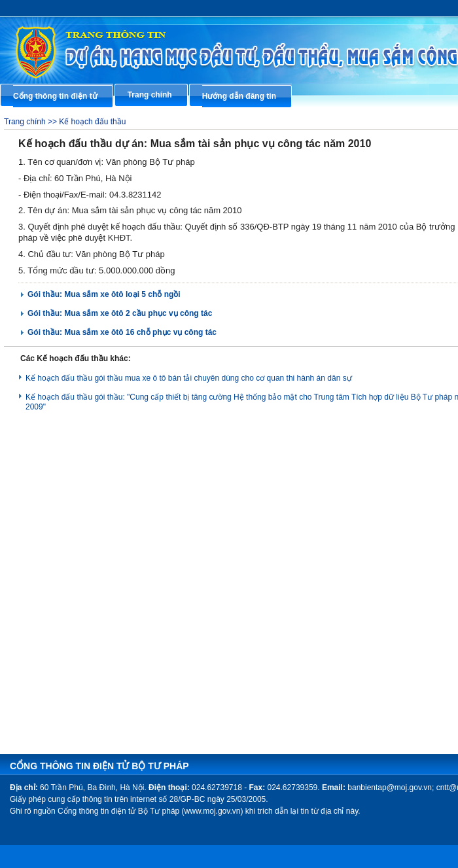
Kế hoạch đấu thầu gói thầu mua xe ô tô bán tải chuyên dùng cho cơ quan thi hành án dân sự (189, 378)
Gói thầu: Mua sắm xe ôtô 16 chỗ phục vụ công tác (122, 332)
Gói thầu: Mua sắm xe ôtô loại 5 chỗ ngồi (104, 294)
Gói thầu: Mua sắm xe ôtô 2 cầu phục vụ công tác (120, 313)
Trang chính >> (31, 122)
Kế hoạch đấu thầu (92, 122)
